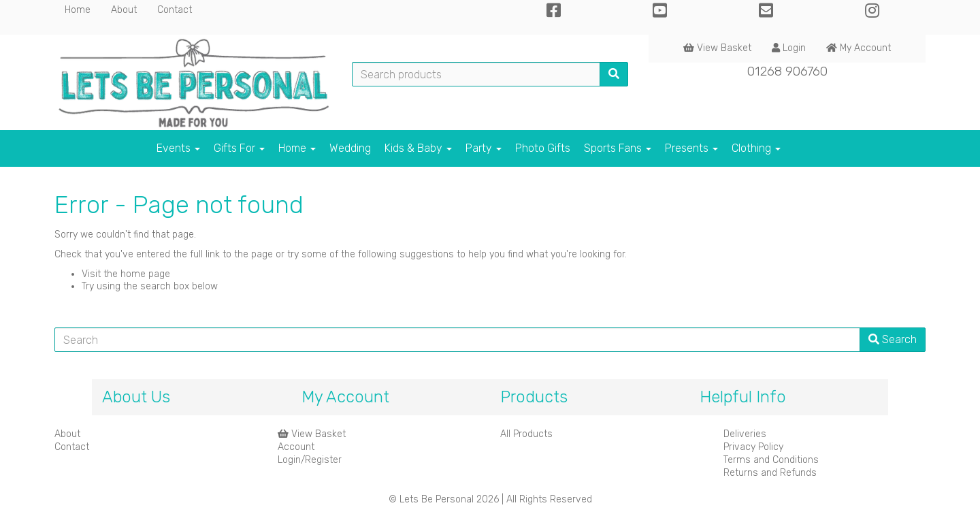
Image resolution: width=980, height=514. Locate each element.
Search (893, 339)
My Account (859, 48)
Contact (175, 10)
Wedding (350, 148)
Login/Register (310, 460)
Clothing (756, 148)
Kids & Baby (418, 148)
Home (78, 10)
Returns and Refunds (770, 473)
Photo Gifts (543, 148)
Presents (691, 148)
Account (296, 447)
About (124, 10)
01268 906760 (787, 71)
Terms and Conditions (771, 460)
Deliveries (745, 434)
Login (789, 48)
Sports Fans (618, 148)
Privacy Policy (753, 447)
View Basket (717, 48)
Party (484, 148)
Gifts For (239, 148)
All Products (526, 434)
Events (178, 148)
